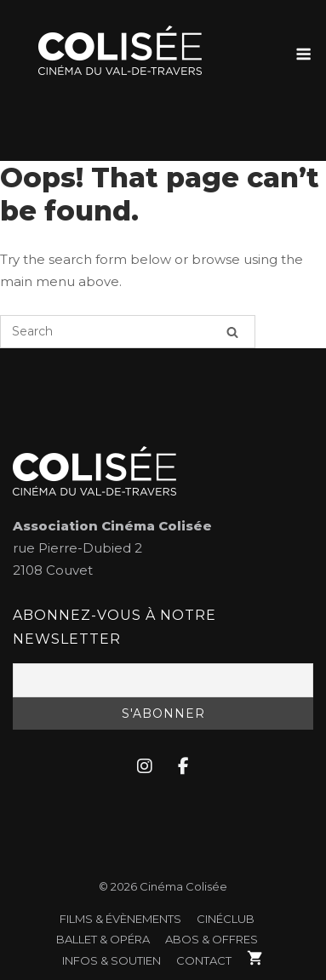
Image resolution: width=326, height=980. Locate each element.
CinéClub (226, 919)
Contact (204, 960)
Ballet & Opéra (103, 939)
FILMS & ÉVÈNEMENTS (120, 919)
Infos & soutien (112, 960)
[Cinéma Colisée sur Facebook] (183, 768)
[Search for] (128, 332)
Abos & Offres (212, 939)
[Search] (232, 332)
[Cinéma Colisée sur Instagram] (145, 768)
